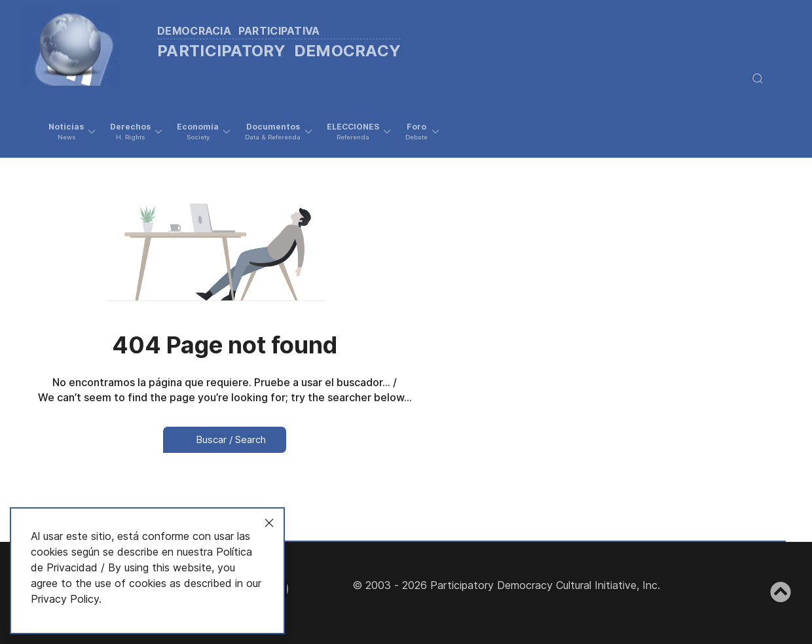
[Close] (269, 523)
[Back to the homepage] (229, 43)
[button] (72, 132)
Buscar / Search (225, 439)
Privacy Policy (65, 599)
